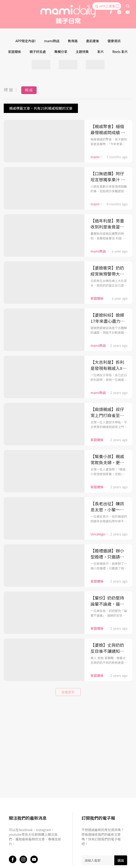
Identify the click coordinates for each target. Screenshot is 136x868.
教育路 (73, 41)
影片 (101, 52)
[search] (128, 6)
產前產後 (93, 41)
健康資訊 (114, 41)
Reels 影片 (120, 52)
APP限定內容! (26, 41)
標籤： (11, 90)
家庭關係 (15, 52)
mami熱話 (52, 41)
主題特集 (82, 52)
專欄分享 (61, 52)
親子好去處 (38, 52)
